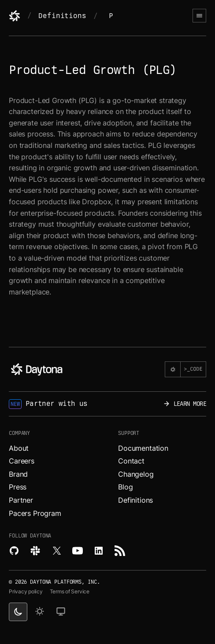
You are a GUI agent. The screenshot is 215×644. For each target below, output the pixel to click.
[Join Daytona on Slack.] (35, 551)
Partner (21, 500)
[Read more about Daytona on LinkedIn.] (99, 551)
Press (18, 487)
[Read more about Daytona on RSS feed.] (120, 551)
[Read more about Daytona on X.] (56, 551)
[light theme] (40, 612)
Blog (125, 487)
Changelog (136, 474)
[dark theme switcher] (18, 612)
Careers (22, 461)
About (19, 448)
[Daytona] (15, 16)
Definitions (62, 16)
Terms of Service (70, 591)
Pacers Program (35, 513)
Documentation (143, 448)
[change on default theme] (61, 612)
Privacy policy (26, 591)
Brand (18, 474)
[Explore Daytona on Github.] (14, 551)
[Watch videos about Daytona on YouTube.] (78, 551)
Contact (131, 461)
